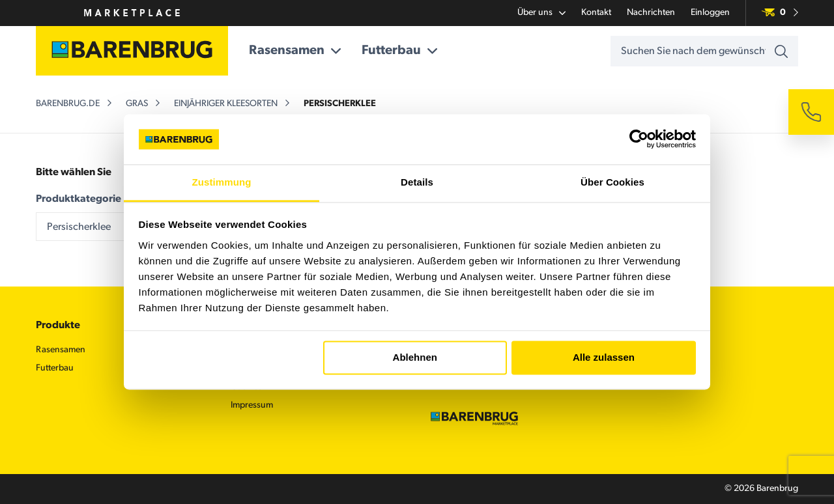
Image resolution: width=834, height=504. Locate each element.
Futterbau (399, 51)
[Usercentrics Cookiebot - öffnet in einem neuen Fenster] (639, 139)
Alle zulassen (604, 358)
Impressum (252, 405)
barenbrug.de (68, 104)
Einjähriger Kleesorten (226, 104)
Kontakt (596, 13)
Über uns (541, 13)
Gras (137, 104)
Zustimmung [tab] (222, 182)
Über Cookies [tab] (612, 182)
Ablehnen (415, 358)
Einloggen (710, 13)
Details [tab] (417, 182)
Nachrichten (651, 13)
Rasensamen (295, 51)
